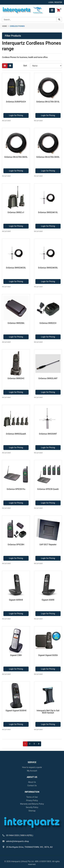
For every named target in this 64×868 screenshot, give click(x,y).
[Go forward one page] (39, 744)
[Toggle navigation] (52, 10)
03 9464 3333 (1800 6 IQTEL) (20, 835)
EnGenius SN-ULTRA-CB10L (48, 102)
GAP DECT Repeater (48, 545)
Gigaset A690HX (16, 600)
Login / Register (55, 2)
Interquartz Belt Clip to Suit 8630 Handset (48, 712)
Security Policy (32, 807)
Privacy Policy (32, 800)
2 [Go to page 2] (30, 744)
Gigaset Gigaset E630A (48, 655)
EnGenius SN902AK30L (48, 268)
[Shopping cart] (58, 10)
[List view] (10, 66)
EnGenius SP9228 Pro (16, 489)
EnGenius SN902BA (16, 323)
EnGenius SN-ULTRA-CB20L (16, 157)
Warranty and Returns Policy (32, 804)
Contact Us (32, 786)
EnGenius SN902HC (16, 378)
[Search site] (59, 20)
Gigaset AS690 (48, 600)
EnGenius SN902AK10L (48, 212)
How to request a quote (32, 767)
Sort (25, 66)
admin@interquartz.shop (17, 841)
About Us (32, 782)
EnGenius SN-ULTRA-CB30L (48, 157)
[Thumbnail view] (5, 66)
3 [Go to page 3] (34, 744)
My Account (32, 771)
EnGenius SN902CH (48, 323)
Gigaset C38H (16, 655)
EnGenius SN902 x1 (16, 212)
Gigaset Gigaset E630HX (16, 711)
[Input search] (29, 20)
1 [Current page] (25, 744)
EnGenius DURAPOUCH (16, 102)
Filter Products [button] (13, 36)
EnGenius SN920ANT (48, 434)
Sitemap (32, 811)
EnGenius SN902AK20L (16, 268)
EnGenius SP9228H (16, 545)
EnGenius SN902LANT (48, 378)
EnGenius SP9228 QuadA (48, 489)
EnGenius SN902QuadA (16, 434)
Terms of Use (32, 797)
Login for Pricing (16, 115)
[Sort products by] (46, 66)
